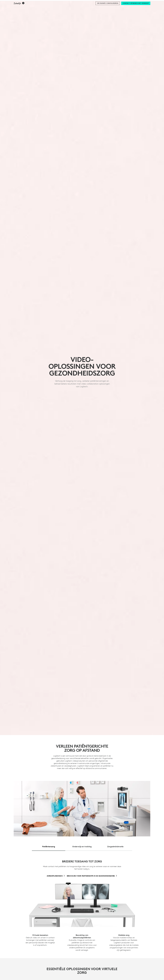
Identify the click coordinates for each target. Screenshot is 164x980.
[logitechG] (21, 2)
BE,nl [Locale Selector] (155, 2)
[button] (19, 14)
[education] (43, 2)
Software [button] (49, 7)
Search (136, 8)
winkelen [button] (25, 7)
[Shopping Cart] (156, 8)
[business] (32, 2)
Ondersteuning (142, 2)
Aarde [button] (37, 7)
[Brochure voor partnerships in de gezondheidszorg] (92, 876)
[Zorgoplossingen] (56, 876)
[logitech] (11, 2)
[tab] (49, 846)
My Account (150, 8)
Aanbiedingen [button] (64, 7)
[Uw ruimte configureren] (108, 14)
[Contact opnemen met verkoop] (136, 14)
